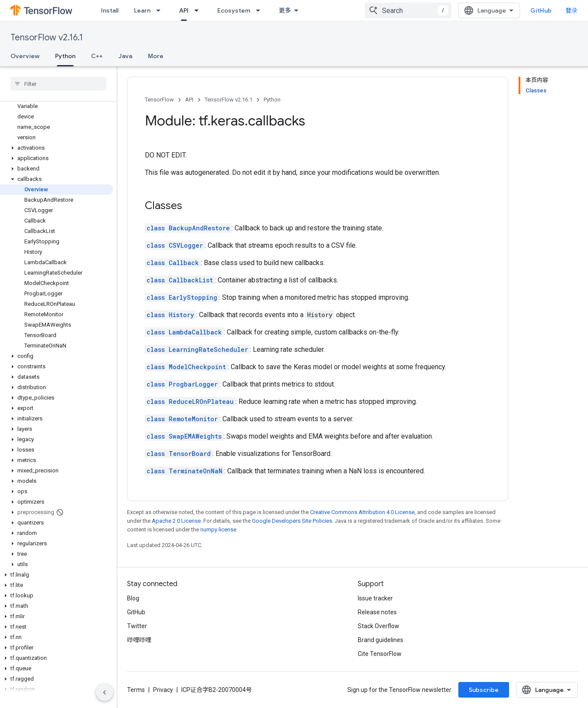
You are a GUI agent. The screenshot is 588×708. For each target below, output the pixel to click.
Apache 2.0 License (176, 521)
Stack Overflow (379, 626)
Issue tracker (375, 598)
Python (272, 100)
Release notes (377, 612)
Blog (133, 598)
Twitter (137, 626)
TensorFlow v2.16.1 (47, 38)
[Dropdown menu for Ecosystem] (261, 10)
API (189, 100)
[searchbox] (58, 84)
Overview (25, 56)
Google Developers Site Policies (292, 521)
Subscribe (484, 690)
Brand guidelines (381, 640)
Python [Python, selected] (65, 56)
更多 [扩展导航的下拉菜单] (285, 10)
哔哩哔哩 (139, 640)
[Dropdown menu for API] (199, 10)
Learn (142, 10)
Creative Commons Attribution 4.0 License (362, 512)
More (156, 56)
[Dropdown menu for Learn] (161, 10)
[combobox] (408, 10)
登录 (572, 10)
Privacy (163, 690)
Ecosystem (234, 10)
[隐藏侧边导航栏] (105, 692)
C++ (97, 56)
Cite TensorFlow (380, 654)
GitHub (541, 10)
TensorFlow (159, 100)
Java (125, 56)
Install (110, 10)
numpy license (218, 529)
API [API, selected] (184, 10)
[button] (57, 148)
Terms (136, 690)
